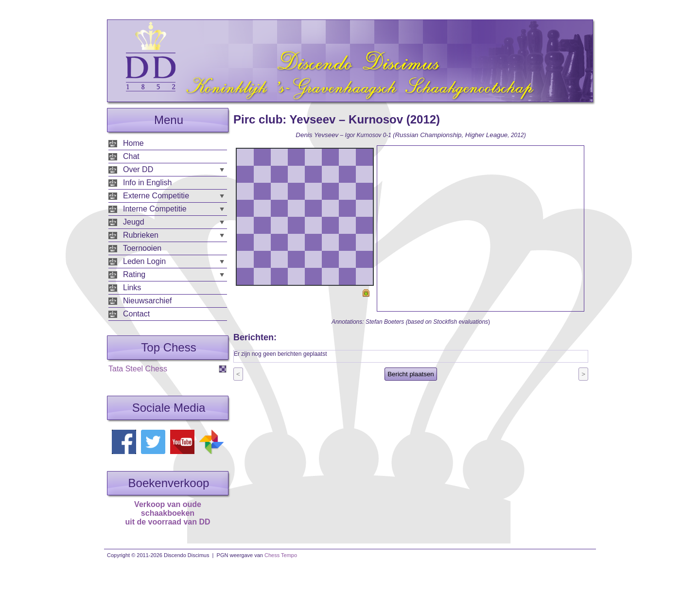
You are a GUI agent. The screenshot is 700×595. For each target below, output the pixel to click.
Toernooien (142, 248)
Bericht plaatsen (411, 374)
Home (133, 143)
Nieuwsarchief (147, 301)
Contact (136, 314)
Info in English (148, 183)
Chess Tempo (281, 555)
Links (132, 288)
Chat (131, 156)
